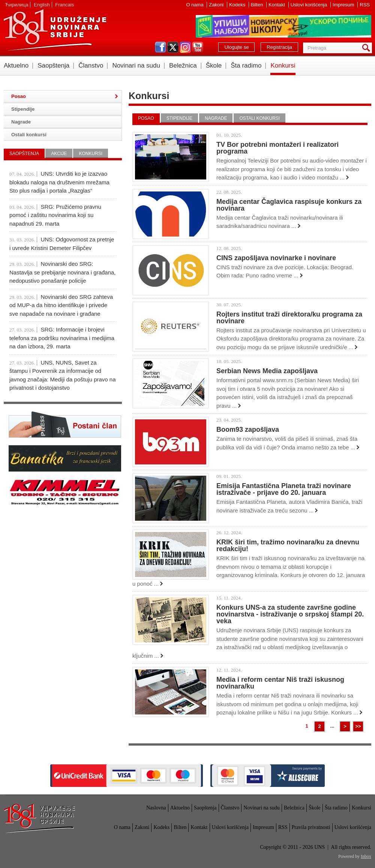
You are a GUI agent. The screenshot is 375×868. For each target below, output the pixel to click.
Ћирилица (16, 5)
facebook (160, 47)
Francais (64, 5)
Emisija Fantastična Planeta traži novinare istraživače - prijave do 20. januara (284, 489)
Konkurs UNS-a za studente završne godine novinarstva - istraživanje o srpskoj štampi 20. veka (290, 614)
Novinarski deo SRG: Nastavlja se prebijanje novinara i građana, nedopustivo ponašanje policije (63, 272)
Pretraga (367, 48)
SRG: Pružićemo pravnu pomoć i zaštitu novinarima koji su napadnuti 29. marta (55, 215)
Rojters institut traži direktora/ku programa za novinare (289, 318)
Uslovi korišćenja (310, 5)
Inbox (366, 856)
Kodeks (238, 5)
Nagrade (216, 118)
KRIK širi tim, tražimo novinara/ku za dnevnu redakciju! (288, 546)
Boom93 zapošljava (248, 429)
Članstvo (91, 66)
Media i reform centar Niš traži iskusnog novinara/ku (280, 683)
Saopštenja (53, 66)
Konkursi (283, 66)
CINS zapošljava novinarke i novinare (276, 258)
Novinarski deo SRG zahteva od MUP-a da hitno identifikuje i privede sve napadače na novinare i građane (61, 305)
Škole (214, 66)
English (42, 5)
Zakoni (217, 5)
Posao (146, 118)
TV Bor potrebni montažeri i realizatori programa (277, 148)
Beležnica (183, 66)
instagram (185, 47)
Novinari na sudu (136, 66)
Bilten (258, 5)
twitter (173, 47)
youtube (198, 47)
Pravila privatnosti (311, 827)
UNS (55, 30)
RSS (365, 5)
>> (358, 726)
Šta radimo (246, 66)
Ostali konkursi (259, 118)
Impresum (344, 5)
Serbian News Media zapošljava (267, 371)
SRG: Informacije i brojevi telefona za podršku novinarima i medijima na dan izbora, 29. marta (62, 338)
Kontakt (277, 5)
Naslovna (156, 808)
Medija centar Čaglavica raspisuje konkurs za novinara (289, 205)
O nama (195, 5)
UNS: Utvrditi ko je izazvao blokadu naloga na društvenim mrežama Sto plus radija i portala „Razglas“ (59, 182)
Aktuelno (16, 66)
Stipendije (179, 118)
